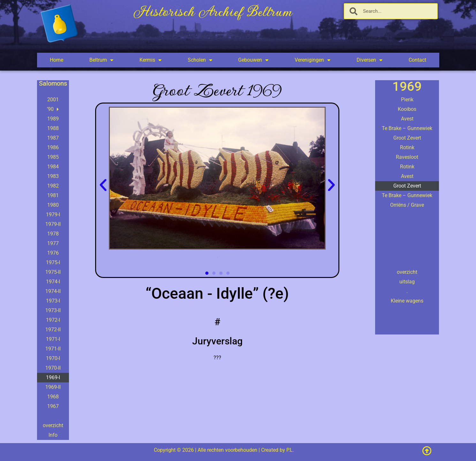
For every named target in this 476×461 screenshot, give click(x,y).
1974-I (53, 282)
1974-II (53, 291)
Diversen (370, 60)
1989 (53, 119)
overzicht (53, 425)
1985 (53, 157)
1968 (53, 397)
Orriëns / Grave (407, 205)
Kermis (151, 60)
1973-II (53, 310)
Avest (407, 119)
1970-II (53, 368)
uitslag (407, 282)
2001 (53, 100)
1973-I (53, 301)
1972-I (53, 320)
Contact (417, 60)
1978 (53, 234)
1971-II (53, 349)
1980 (53, 205)
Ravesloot (407, 157)
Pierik (407, 100)
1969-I (53, 377)
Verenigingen (313, 60)
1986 (53, 147)
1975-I (53, 262)
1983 (53, 176)
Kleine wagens (407, 301)
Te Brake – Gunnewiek (407, 128)
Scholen (200, 60)
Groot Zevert (407, 138)
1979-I (53, 215)
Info (53, 435)
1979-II (53, 224)
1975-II (53, 272)
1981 (53, 195)
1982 (53, 186)
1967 (53, 406)
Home (57, 60)
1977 (53, 243)
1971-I (53, 339)
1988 (53, 128)
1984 (53, 167)
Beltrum (101, 60)
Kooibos (407, 109)
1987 (53, 138)
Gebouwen (253, 60)
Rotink (407, 147)
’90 (53, 109)
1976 (53, 253)
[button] (103, 185)
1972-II (53, 330)
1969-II (53, 387)
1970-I (53, 358)
